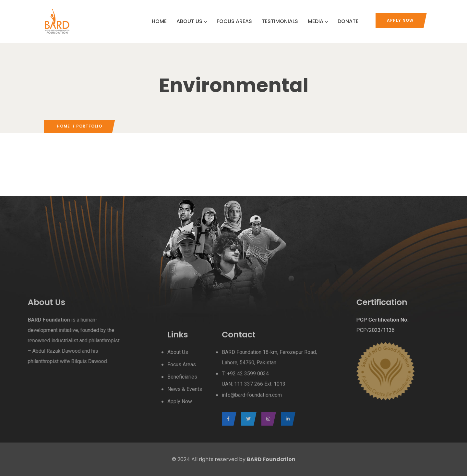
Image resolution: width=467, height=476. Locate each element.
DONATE (348, 21)
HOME (159, 21)
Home (63, 126)
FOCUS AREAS (234, 21)
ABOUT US (192, 21)
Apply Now (400, 20)
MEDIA (318, 21)
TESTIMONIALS (280, 21)
